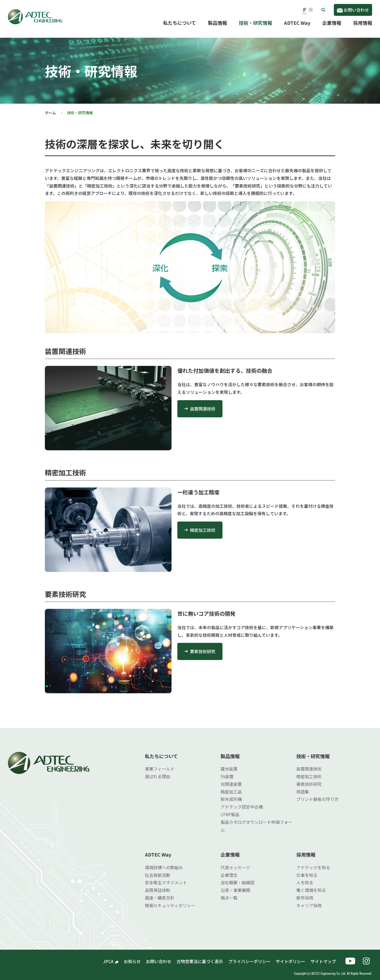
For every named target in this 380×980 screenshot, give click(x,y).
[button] (323, 10)
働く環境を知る (311, 886)
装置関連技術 (203, 404)
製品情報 (217, 23)
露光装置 (229, 764)
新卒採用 (305, 893)
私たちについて (180, 23)
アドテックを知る (313, 863)
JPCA (111, 957)
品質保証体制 (158, 886)
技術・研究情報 (255, 23)
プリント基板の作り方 (317, 795)
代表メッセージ (235, 863)
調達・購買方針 (160, 893)
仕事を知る (307, 871)
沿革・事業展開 (235, 886)
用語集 (303, 787)
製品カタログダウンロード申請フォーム (256, 822)
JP (304, 10)
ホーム (50, 108)
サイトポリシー (291, 957)
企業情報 (332, 23)
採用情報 (363, 23)
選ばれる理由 (158, 772)
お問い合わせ (353, 10)
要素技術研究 (203, 647)
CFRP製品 (230, 810)
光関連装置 (231, 780)
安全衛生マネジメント (166, 878)
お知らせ (132, 957)
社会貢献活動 (158, 871)
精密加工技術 (203, 526)
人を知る (305, 878)
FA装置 (227, 772)
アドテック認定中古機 (242, 802)
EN (311, 10)
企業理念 (229, 871)
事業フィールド (160, 764)
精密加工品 (231, 787)
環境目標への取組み (164, 863)
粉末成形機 (231, 795)
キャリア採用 (309, 901)
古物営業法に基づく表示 (200, 957)
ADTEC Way (297, 23)
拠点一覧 (229, 893)
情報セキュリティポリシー (170, 901)
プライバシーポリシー (249, 957)
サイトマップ (325, 957)
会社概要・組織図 (237, 878)
